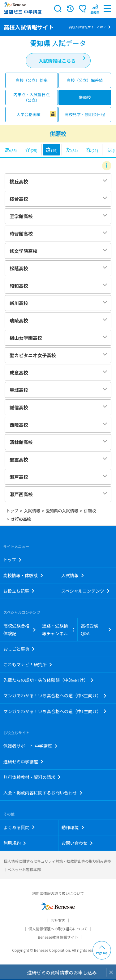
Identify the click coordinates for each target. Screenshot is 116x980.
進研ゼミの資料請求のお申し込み (62, 972)
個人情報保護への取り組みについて (58, 929)
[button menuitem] (95, 9)
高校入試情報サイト (29, 27)
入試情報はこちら (57, 61)
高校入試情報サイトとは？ (88, 27)
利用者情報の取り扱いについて (58, 893)
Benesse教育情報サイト (58, 937)
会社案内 (58, 920)
